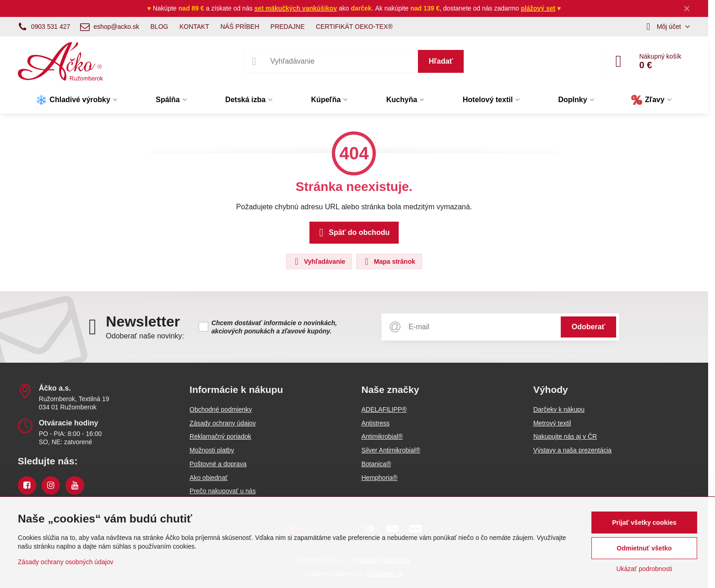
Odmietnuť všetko (644, 548)
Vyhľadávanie (319, 261)
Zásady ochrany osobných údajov (66, 562)
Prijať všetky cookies (644, 523)
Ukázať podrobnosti (644, 569)
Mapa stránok (389, 261)
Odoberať (588, 327)
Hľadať (441, 61)
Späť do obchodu (353, 233)
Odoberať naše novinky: (145, 336)
